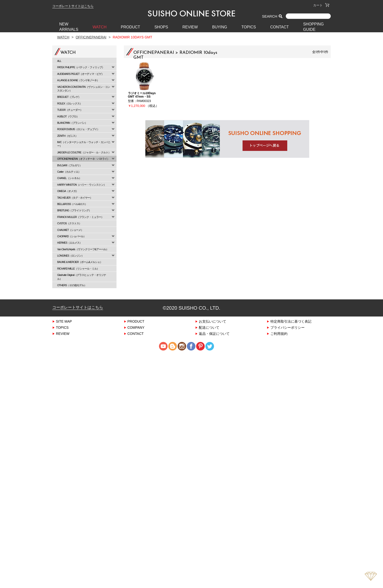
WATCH (100, 27)
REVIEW (190, 27)
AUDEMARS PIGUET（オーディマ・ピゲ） (80, 74)
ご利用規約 (279, 334)
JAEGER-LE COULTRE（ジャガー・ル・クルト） (84, 152)
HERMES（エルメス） (69, 243)
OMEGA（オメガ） (68, 191)
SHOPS (161, 27)
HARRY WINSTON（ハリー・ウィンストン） (82, 185)
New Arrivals (69, 27)
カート (321, 5)
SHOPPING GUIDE (313, 27)
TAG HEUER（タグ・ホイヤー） (75, 198)
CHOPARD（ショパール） (71, 236)
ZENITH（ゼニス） (67, 136)
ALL (59, 61)
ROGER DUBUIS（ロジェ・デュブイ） (78, 129)
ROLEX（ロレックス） (70, 103)
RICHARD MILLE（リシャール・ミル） (78, 268)
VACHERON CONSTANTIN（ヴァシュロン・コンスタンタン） (84, 89)
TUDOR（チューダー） (70, 110)
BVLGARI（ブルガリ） (69, 165)
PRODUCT (131, 27)
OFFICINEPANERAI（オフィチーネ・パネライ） (83, 159)
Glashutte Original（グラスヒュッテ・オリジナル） (82, 277)
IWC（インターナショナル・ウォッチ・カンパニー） (84, 144)
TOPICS (249, 27)
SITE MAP (64, 321)
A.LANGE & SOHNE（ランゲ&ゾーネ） (78, 80)
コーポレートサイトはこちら (73, 6)
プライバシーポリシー (287, 327)
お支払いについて (213, 321)
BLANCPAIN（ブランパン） (72, 123)
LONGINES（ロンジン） (70, 255)
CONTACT (279, 27)
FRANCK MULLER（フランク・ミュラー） (80, 217)
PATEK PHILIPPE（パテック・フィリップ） (81, 67)
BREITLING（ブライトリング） (74, 210)
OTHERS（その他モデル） (72, 285)
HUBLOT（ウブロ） (68, 116)
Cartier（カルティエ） (69, 172)
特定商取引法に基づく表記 (291, 321)
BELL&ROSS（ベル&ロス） (72, 204)
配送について (209, 327)
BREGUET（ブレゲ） (69, 97)
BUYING (219, 27)
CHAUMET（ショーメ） (70, 230)
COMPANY (136, 327)
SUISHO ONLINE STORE (191, 13)
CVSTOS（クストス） (69, 223)
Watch (63, 37)
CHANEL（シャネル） (69, 178)
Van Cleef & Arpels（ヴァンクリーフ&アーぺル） (83, 249)
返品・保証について (214, 334)
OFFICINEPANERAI (91, 37)
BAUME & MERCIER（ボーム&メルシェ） (80, 262)
